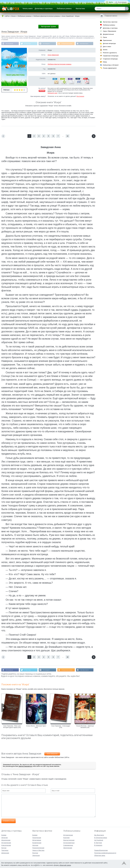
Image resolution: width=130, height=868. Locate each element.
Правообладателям (101, 850)
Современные (68, 845)
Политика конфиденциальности (105, 853)
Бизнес (105, 50)
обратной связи (65, 865)
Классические (6, 845)
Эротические (68, 848)
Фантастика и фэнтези (110, 22)
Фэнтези (35, 853)
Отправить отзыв (9, 821)
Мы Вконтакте (85, 44)
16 (68, 136)
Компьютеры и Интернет (111, 65)
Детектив (5, 837)
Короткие (66, 837)
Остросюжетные (69, 843)
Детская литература (109, 43)
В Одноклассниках (68, 44)
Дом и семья (107, 47)
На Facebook (10, 44)
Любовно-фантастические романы (59, 64)
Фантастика (80, 9)
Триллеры (5, 850)
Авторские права (48, 27)
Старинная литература (110, 59)
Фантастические (69, 840)
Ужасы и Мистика (38, 850)
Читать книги (28, 9)
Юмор (105, 62)
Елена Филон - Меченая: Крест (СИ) (36, 727)
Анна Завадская (53, 55)
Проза (105, 37)
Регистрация (122, 2)
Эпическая (36, 855)
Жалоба (42, 91)
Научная (35, 845)
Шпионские (5, 853)
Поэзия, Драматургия (110, 68)
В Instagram (47, 44)
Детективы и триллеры (44, 9)
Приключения (107, 40)
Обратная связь (100, 855)
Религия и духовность (110, 53)
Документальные (108, 34)
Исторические (6, 843)
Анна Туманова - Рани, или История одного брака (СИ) (12, 727)
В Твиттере (28, 44)
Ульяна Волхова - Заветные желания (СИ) (85, 727)
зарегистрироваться (25, 766)
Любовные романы (64, 9)
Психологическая (38, 848)
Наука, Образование (110, 31)
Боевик (4, 835)
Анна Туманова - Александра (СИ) (61, 727)
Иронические (6, 840)
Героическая (37, 837)
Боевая (35, 835)
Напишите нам (52, 93)
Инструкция (80, 96)
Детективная (37, 840)
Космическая (37, 843)
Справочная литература (111, 56)
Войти (111, 2)
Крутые (4, 848)
